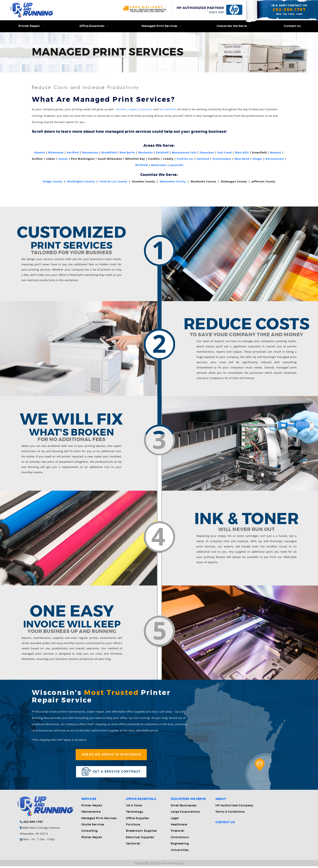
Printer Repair (31, 26)
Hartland (203, 159)
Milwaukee (56, 153)
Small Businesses (184, 807)
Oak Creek (225, 153)
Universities (180, 852)
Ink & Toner (134, 807)
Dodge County (53, 182)
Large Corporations (185, 814)
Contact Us (292, 26)
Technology (135, 814)
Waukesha (146, 153)
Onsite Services (93, 826)
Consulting (90, 833)
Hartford (73, 153)
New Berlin (127, 153)
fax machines (168, 110)
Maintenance (91, 814)
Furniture (133, 826)
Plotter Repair (92, 839)
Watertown (159, 166)
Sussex (63, 159)
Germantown (275, 159)
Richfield (141, 166)
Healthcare (179, 826)
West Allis (242, 153)
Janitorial (133, 846)
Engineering (180, 846)
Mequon (276, 153)
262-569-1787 (289, 10)
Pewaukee (207, 153)
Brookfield (109, 153)
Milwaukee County (173, 182)
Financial (178, 833)
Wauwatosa (90, 153)
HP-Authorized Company (234, 807)
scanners (146, 110)
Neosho (40, 153)
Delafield (162, 153)
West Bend (242, 159)
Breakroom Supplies (141, 833)
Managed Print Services (161, 26)
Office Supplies (137, 820)
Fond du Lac (185, 159)
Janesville (177, 166)
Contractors (180, 839)
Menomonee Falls (184, 153)
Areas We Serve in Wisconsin (111, 755)
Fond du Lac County (113, 182)
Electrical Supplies (140, 839)
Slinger (257, 159)
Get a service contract (111, 773)
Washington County (81, 182)
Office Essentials (94, 26)
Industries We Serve (233, 26)
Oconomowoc (222, 159)
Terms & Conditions (230, 814)
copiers (133, 110)
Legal (175, 820)
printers (122, 110)
